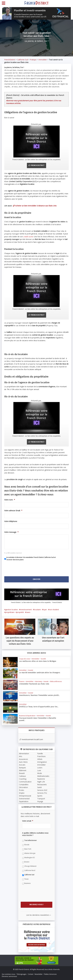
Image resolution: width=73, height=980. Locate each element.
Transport (41, 799)
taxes (28, 612)
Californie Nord (30, 870)
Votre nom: (10, 500)
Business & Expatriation (27, 716)
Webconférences (56, 681)
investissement (26, 610)
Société (43, 659)
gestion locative (12, 610)
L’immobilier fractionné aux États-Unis (33, 684)
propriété (20, 612)
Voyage (40, 801)
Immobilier (43, 60)
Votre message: (11, 532)
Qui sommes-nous (9, 974)
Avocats (22, 765)
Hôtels (40, 759)
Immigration (42, 762)
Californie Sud (23, 60)
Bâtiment (23, 770)
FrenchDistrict (10, 60)
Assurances (23, 759)
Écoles (22, 790)
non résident (54, 610)
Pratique (33, 60)
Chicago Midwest (30, 866)
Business (27, 883)
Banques (22, 768)
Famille (40, 754)
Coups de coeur (25, 659)
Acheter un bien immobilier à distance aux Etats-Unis (35, 206)
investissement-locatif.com (31, 739)
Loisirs (40, 768)
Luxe (39, 770)
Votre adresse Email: (13, 511)
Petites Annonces (50, 974)
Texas (26, 879)
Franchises (41, 756)
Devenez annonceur (9, 976)
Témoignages (22, 974)
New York (28, 849)
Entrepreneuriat (25, 796)
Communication (25, 782)
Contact (31, 974)
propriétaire (10, 612)
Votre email (28, 821)
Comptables (24, 785)
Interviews (39, 681)
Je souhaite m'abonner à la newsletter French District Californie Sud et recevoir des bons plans (31, 558)
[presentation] (23, 568)
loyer (45, 610)
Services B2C (42, 790)
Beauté (22, 773)
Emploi (22, 793)
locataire (37, 610)
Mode (40, 773)
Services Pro (42, 793)
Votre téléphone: (11, 521)
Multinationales (43, 776)
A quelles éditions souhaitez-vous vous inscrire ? (35, 834)
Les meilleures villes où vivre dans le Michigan (35, 661)
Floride (27, 845)
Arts (21, 756)
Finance (22, 681)
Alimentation (24, 754)
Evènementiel (24, 799)
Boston (27, 862)
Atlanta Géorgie (30, 853)
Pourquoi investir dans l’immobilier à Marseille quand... (38, 718)
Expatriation (24, 801)
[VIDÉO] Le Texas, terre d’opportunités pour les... (36, 707)
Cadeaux (22, 776)
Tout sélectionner (31, 840)
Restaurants (42, 785)
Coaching (23, 779)
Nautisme (41, 779)
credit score (28, 237)
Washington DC (30, 858)
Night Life (41, 782)
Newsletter (39, 974)
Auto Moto (23, 762)
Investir (31, 670)
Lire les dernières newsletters (39, 915)
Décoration (23, 787)
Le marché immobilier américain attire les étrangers (37, 673)
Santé (39, 787)
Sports (40, 796)
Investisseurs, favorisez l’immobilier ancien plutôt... (37, 695)
